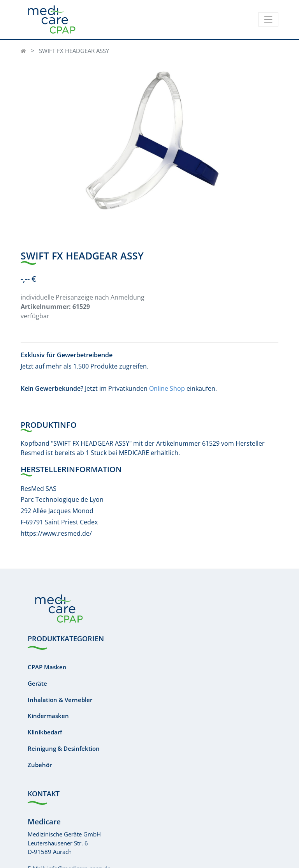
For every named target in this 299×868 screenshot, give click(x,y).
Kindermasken (48, 716)
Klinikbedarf (45, 732)
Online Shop (167, 388)
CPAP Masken (47, 667)
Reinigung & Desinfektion (64, 748)
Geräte (37, 683)
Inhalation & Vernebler (60, 700)
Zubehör (40, 765)
